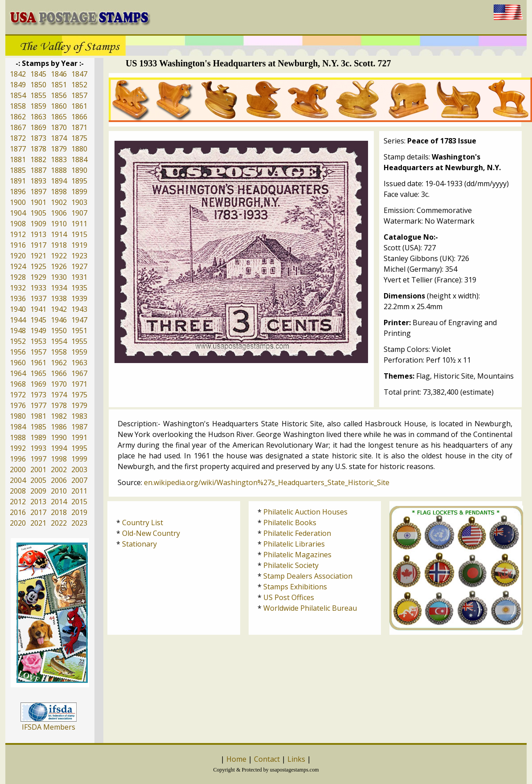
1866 (79, 117)
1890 (79, 170)
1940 (18, 309)
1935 (79, 288)
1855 (38, 95)
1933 (38, 288)
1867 (18, 127)
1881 (18, 159)
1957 (38, 352)
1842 (18, 74)
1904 (18, 213)
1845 (38, 74)
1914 (59, 234)
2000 (18, 470)
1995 (79, 448)
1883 (59, 159)
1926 (59, 266)
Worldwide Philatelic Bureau (310, 608)
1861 (79, 106)
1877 (18, 149)
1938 (59, 298)
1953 (38, 341)
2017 (38, 512)
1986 (59, 427)
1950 (59, 331)
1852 (79, 85)
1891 (18, 181)
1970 (59, 384)
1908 (18, 224)
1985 (38, 427)
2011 (79, 491)
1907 (79, 213)
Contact (267, 759)
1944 (18, 320)
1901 (38, 202)
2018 (59, 512)
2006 (59, 480)
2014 (59, 502)
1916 (18, 245)
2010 (59, 491)
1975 (79, 395)
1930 (59, 277)
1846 (59, 74)
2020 (18, 523)
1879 (59, 149)
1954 (59, 341)
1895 (79, 181)
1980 (18, 416)
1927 (79, 266)
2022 (59, 523)
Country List (143, 523)
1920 (18, 256)
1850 (38, 85)
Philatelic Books (290, 523)
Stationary (139, 544)
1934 (59, 288)
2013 (38, 502)
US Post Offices (289, 597)
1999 (79, 459)
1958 (59, 352)
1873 (38, 138)
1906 (59, 213)
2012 (18, 502)
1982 (59, 416)
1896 (18, 192)
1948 (18, 331)
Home (236, 759)
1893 (38, 181)
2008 (18, 491)
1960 (18, 363)
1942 (59, 309)
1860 (59, 106)
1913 (38, 234)
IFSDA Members (49, 727)
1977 (38, 405)
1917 (38, 245)
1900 (18, 202)
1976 (18, 405)
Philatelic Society (291, 565)
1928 (18, 277)
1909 (38, 224)
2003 (79, 470)
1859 (38, 106)
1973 (38, 395)
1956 (18, 352)
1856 (59, 95)
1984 (18, 427)
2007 (79, 480)
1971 (79, 384)
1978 (59, 405)
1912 (18, 234)
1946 (59, 320)
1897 (38, 192)
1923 (79, 256)
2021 (38, 523)
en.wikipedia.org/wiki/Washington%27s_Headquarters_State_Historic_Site (267, 482)
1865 (59, 117)
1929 (38, 277)
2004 (18, 480)
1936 (18, 298)
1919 (79, 245)
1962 (59, 363)
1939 (79, 298)
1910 (59, 224)
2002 (59, 470)
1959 (79, 352)
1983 (79, 416)
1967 (79, 373)
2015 (79, 502)
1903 (79, 202)
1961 (38, 363)
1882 (38, 159)
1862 (18, 117)
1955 (79, 341)
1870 (59, 127)
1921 (38, 256)
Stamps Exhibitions (295, 587)
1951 (79, 331)
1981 (38, 416)
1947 (79, 320)
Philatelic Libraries (294, 544)
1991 (79, 437)
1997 (38, 459)
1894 (59, 181)
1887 (38, 170)
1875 (79, 138)
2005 (38, 480)
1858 (18, 106)
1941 (38, 309)
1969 (38, 384)
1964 (18, 373)
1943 (79, 309)
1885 (18, 170)
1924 (18, 266)
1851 (59, 85)
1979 (79, 405)
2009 (38, 491)
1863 (38, 117)
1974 (59, 395)
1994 (59, 448)
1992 (18, 448)
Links (296, 759)
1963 (79, 363)
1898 (59, 192)
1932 (18, 288)
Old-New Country (151, 533)
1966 (59, 373)
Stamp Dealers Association (308, 576)
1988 (18, 437)
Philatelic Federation (297, 533)
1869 (38, 127)
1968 (18, 384)
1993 (38, 448)
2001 (38, 470)
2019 (79, 512)
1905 (38, 213)
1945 (38, 320)
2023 (79, 523)
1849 (18, 85)
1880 (79, 149)
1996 (18, 459)
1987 (79, 427)
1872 (18, 138)
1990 (59, 437)
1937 (38, 298)
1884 (79, 159)
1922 (59, 256)
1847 (79, 74)
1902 (59, 202)
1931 (79, 277)
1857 (79, 95)
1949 (38, 331)
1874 (59, 138)
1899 (79, 192)
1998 (59, 459)
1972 (18, 395)
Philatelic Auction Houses (305, 512)
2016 (18, 512)
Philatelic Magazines (297, 555)
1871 (79, 127)
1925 (38, 266)
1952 (18, 341)
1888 (59, 170)
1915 (79, 234)
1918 (59, 245)
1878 (38, 149)
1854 (18, 95)
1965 (38, 373)
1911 (79, 224)
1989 (38, 437)
